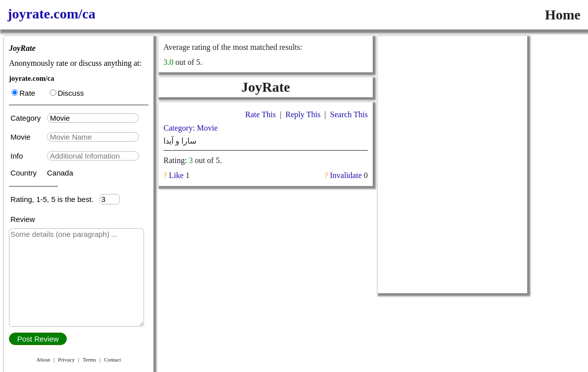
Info (18, 156)
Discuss (67, 93)
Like (176, 175)
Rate (23, 93)
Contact (113, 360)
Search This (349, 114)
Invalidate (346, 175)
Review (23, 219)
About (43, 360)
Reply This (303, 114)
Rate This (260, 114)
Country (25, 173)
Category (28, 118)
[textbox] (93, 118)
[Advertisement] (452, 98)
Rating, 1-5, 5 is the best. (55, 199)
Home (563, 15)
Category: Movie (191, 128)
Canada (60, 173)
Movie (21, 137)
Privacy (66, 360)
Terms (89, 360)
